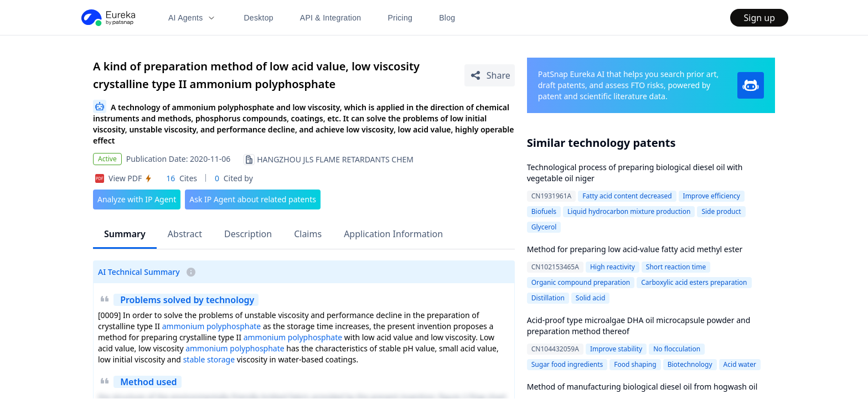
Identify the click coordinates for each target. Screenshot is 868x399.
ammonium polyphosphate (212, 326)
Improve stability (616, 349)
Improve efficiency (712, 196)
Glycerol (544, 227)
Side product (721, 211)
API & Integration (331, 18)
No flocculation (677, 349)
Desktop (258, 18)
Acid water (740, 364)
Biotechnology (690, 364)
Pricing (400, 18)
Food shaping (635, 364)
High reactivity (613, 267)
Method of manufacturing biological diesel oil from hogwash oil (642, 387)
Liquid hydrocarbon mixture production (629, 211)
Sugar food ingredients (567, 364)
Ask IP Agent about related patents (253, 199)
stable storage (209, 359)
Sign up (759, 18)
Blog (447, 18)
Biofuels (544, 211)
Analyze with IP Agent (137, 199)
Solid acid (591, 298)
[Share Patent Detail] (490, 75)
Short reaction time (676, 267)
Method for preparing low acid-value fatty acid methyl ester (635, 249)
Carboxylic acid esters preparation (694, 282)
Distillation (548, 298)
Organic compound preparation (581, 282)
